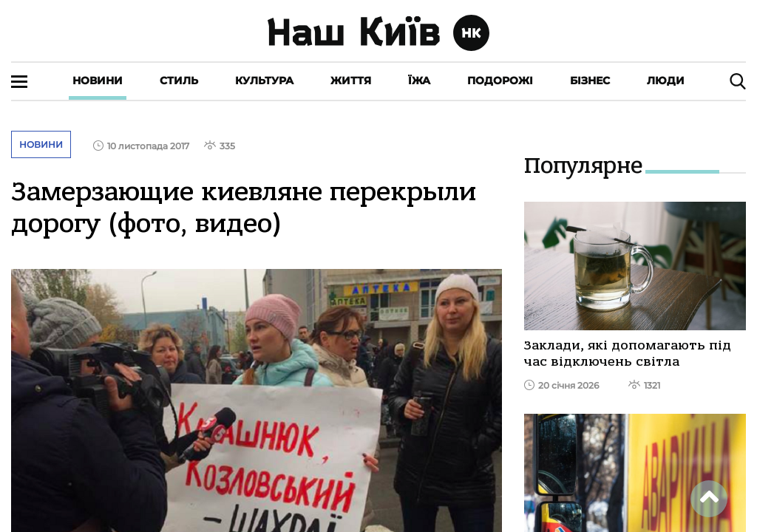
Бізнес (590, 81)
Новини (98, 81)
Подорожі (500, 81)
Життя (351, 81)
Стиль (179, 81)
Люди (666, 81)
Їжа (419, 81)
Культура (264, 81)
